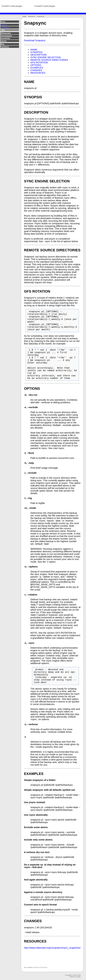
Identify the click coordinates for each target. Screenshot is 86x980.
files (3, 30)
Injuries (4, 41)
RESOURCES (38, 73)
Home (3, 22)
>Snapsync (5, 27)
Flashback (5, 47)
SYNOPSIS (36, 52)
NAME (34, 50)
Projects (4, 25)
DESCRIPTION (38, 55)
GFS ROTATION (39, 63)
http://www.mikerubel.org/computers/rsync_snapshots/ (52, 965)
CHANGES (36, 70)
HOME (24, 17)
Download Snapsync (35, 40)
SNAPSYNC (41, 17)
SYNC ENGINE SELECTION (46, 57)
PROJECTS (32, 17)
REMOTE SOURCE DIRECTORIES (49, 60)
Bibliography (6, 33)
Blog (2, 44)
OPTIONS (36, 65)
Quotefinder (5, 38)
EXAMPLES (37, 68)
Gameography (6, 36)
